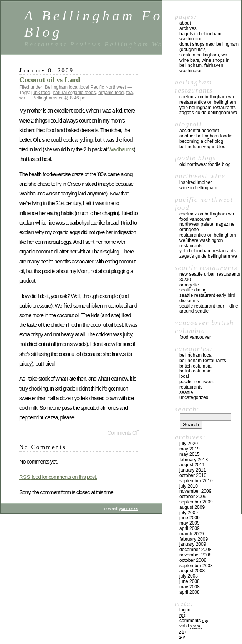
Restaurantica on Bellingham (208, 102)
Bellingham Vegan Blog (202, 147)
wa (22, 98)
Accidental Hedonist (199, 131)
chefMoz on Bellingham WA (207, 97)
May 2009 (190, 523)
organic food (111, 93)
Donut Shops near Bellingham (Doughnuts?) (209, 47)
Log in (185, 610)
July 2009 (189, 513)
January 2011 (193, 470)
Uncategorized (194, 397)
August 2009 (192, 507)
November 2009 (195, 491)
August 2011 (192, 465)
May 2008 (190, 587)
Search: (187, 409)
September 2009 (196, 502)
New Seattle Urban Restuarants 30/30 (210, 277)
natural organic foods (74, 93)
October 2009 (193, 497)
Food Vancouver (195, 219)
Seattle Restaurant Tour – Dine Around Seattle (209, 309)
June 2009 (190, 518)
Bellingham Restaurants (203, 361)
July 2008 (189, 576)
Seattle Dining (193, 290)
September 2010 (196, 481)
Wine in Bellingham (198, 188)
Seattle (186, 392)
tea (130, 93)
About (185, 23)
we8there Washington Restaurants (201, 243)
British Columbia (195, 371)
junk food (41, 93)
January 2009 (193, 544)
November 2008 (195, 555)
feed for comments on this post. (58, 477)
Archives (188, 28)
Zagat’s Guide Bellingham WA (208, 113)
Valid (191, 626)
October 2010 (193, 475)
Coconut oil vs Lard (50, 80)
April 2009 (190, 528)
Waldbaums (121, 149)
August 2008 (192, 571)
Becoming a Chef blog (201, 141)
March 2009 (191, 534)
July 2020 (189, 444)
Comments (194, 621)
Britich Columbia (195, 366)
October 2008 (193, 560)
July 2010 (189, 486)
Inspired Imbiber (196, 182)
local (84, 87)
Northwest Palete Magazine (207, 224)
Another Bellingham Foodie (206, 136)
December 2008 (195, 550)
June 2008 (190, 581)
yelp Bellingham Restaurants (208, 108)
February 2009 (194, 539)
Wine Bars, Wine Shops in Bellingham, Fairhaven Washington (205, 66)
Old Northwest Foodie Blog (205, 164)
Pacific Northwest (108, 87)
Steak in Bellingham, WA (203, 55)
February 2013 (194, 460)
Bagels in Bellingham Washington (200, 36)
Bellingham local (62, 87)
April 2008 (190, 592)
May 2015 (190, 454)
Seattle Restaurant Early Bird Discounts (207, 298)
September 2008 (196, 566)
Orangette (189, 230)
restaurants (191, 387)
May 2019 (190, 449)
